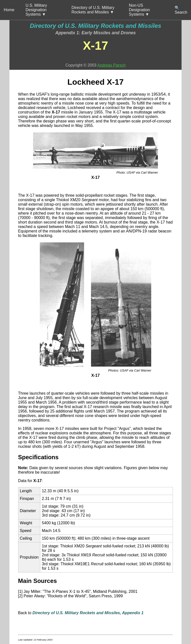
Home (9, 10)
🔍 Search (181, 10)
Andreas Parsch (111, 65)
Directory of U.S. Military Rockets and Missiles (95, 26)
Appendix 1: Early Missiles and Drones (95, 33)
